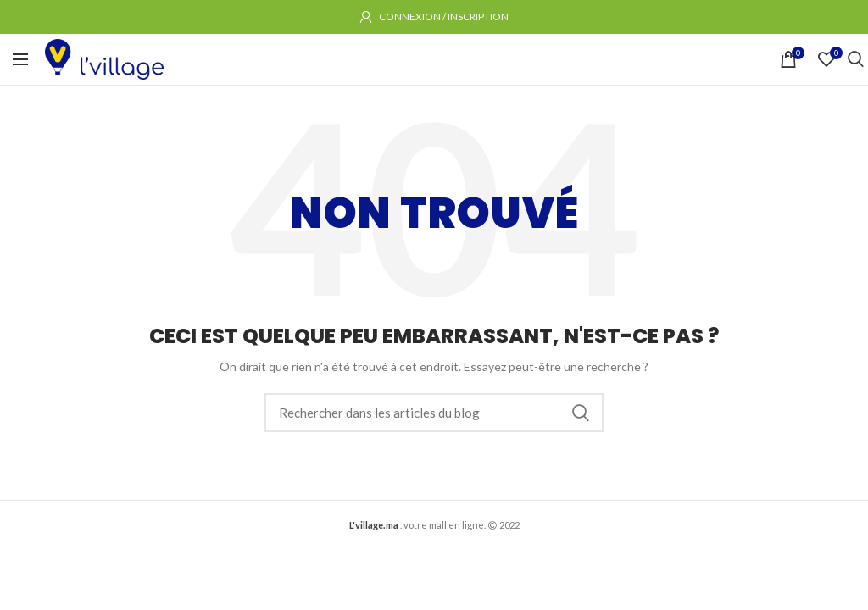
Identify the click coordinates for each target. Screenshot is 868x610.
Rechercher (581, 413)
